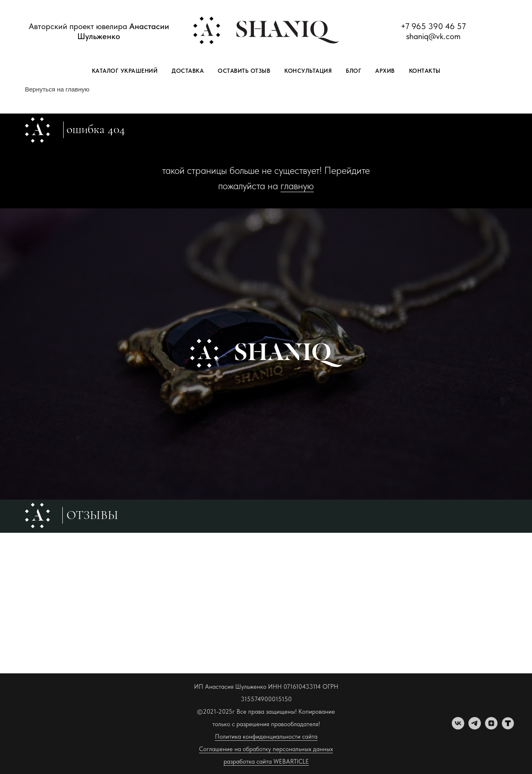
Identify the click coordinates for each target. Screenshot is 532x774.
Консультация (308, 71)
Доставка (188, 71)
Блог (353, 71)
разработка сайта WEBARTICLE (266, 762)
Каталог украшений (125, 71)
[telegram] (475, 727)
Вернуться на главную (57, 89)
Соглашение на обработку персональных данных (266, 749)
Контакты (425, 71)
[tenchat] (508, 727)
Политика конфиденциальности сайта (266, 737)
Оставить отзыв (244, 71)
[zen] (491, 727)
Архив (385, 71)
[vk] (458, 727)
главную (297, 186)
